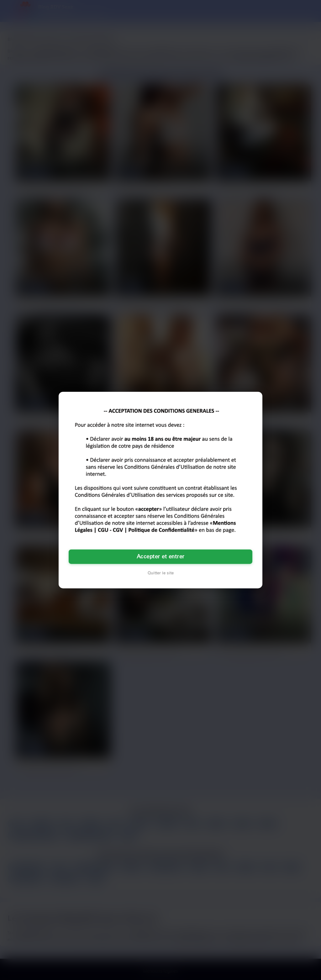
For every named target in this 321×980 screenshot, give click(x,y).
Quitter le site (161, 573)
